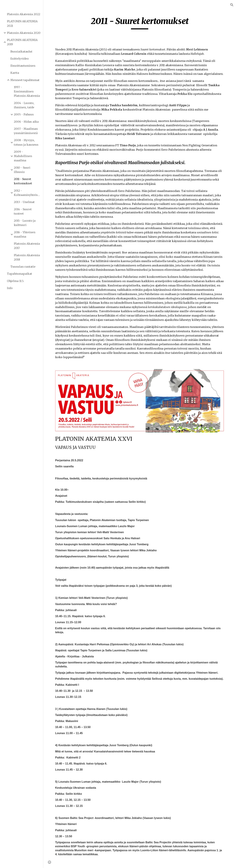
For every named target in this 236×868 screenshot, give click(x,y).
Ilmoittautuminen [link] (23, 66)
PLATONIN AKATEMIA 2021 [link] (22, 23)
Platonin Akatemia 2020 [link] (24, 33)
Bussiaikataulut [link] (21, 51)
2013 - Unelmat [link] (24, 202)
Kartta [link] (15, 73)
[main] (140, 23)
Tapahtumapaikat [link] (19, 274)
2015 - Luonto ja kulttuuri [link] (25, 223)
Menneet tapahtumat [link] (25, 80)
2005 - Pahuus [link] (24, 114)
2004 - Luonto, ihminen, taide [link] (24, 105)
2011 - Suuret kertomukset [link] (23, 181)
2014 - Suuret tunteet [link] (23, 211)
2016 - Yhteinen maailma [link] (25, 234)
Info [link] (10, 288)
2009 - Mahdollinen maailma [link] (23, 156)
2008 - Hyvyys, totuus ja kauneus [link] (26, 142)
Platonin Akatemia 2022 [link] (24, 14)
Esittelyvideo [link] (20, 59)
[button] (232, 5)
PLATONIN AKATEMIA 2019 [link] (22, 42)
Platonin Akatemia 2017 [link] (27, 246)
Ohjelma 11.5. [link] (15, 281)
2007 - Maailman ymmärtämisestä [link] (26, 131)
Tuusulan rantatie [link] (23, 267)
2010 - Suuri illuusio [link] (22, 170)
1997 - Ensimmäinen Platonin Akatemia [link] (27, 91)
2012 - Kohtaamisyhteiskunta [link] (27, 193)
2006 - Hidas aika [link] (26, 122)
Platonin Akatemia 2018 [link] (27, 257)
